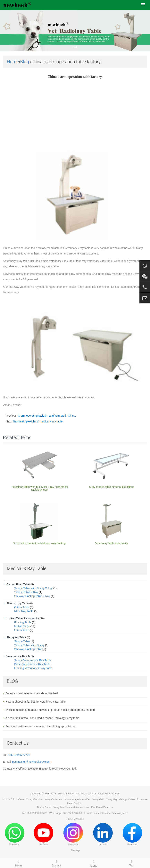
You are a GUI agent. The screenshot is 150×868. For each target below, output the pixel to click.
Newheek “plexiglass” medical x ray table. (38, 421)
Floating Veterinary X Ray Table (33, 668)
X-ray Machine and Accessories (71, 807)
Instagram (73, 834)
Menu (94, 863)
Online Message (75, 819)
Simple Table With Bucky (29, 645)
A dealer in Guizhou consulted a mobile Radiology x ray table (42, 718)
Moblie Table (22, 626)
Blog (25, 62)
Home (13, 62)
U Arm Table (22, 630)
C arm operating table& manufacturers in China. (47, 416)
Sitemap (75, 850)
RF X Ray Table (24, 611)
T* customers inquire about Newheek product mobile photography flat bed (50, 710)
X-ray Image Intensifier (78, 799)
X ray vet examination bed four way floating (39, 543)
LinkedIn (103, 834)
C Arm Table (22, 607)
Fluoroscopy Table (17, 603)
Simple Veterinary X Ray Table (33, 660)
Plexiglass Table (16, 637)
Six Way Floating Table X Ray (32, 596)
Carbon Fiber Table (18, 584)
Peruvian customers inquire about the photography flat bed (41, 726)
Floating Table (23, 622)
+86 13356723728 (19, 755)
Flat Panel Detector (102, 807)
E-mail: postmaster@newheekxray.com (106, 813)
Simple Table (22, 641)
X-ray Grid (98, 799)
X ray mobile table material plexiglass (111, 487)
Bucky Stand (44, 807)
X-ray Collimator (54, 799)
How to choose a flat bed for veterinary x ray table (36, 702)
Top (131, 863)
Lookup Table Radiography (23, 618)
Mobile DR (8, 799)
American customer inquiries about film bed (32, 693)
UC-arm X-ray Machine (29, 799)
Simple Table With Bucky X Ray (33, 588)
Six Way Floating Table (28, 649)
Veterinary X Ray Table (20, 656)
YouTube (44, 834)
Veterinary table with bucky (112, 543)
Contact (56, 863)
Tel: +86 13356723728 (34, 813)
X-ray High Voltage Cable (121, 799)
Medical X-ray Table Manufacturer (77, 794)
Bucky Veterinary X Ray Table (32, 664)
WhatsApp (15, 834)
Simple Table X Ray (26, 592)
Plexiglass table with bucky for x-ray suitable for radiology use (39, 488)
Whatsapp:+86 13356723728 (66, 813)
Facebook (132, 834)
